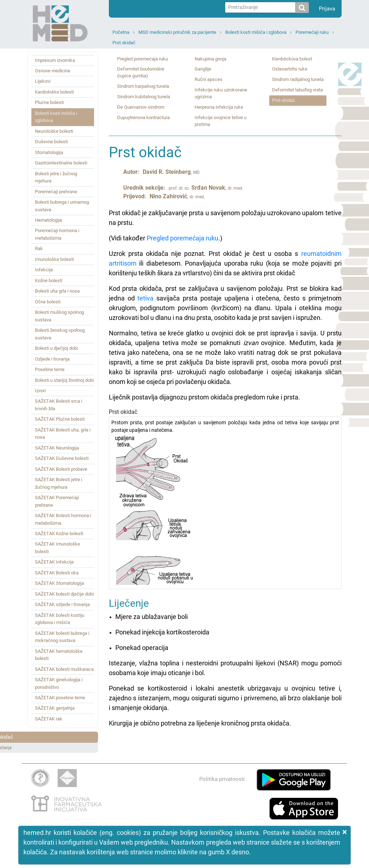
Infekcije (44, 270)
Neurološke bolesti (54, 131)
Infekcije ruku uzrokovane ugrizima (221, 93)
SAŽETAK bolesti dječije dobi (64, 594)
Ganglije (203, 69)
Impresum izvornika (55, 60)
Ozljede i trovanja (52, 359)
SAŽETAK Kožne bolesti (59, 534)
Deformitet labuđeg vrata (297, 90)
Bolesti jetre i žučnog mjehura (56, 177)
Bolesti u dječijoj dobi (56, 348)
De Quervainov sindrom (141, 107)
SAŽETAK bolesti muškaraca (64, 669)
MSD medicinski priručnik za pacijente (177, 32)
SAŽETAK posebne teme (60, 698)
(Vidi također (128, 238)
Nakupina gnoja (210, 59)
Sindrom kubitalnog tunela (144, 97)
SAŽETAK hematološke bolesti (59, 655)
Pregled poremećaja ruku (143, 59)
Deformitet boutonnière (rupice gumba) (141, 72)
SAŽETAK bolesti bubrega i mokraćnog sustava (62, 637)
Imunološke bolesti (54, 259)
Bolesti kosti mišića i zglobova (256, 32)
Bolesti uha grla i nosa (57, 291)
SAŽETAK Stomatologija (59, 583)
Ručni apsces (208, 79)
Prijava (327, 9)
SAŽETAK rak (49, 719)
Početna (121, 32)
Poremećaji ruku (312, 32)
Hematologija (48, 220)
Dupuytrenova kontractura (143, 117)
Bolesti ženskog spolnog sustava (60, 334)
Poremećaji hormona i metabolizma (57, 234)
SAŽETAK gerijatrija (55, 708)
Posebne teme (50, 369)
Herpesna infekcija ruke (219, 107)
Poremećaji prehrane (56, 192)
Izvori (40, 391)
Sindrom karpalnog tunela (143, 86)
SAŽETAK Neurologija (57, 448)
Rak (39, 248)
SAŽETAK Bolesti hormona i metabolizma (63, 519)
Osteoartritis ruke (290, 69)
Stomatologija (49, 152)
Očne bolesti (48, 302)
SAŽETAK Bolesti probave (61, 469)
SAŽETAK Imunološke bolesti (57, 548)
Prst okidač (124, 43)
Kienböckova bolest (292, 59)
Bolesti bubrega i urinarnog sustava (62, 206)
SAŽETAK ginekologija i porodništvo (59, 683)
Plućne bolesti (49, 102)
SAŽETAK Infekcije (54, 562)
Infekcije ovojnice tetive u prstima (221, 121)
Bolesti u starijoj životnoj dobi (64, 380)
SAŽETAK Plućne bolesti (60, 419)
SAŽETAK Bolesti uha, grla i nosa (63, 433)
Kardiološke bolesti (54, 92)
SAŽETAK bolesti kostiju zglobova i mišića (60, 619)
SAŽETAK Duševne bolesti (62, 458)
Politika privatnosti (222, 779)
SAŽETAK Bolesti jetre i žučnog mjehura (59, 483)
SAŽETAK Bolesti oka (57, 573)
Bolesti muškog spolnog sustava (59, 316)
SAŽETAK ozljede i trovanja (62, 604)
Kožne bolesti (49, 281)
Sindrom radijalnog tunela (298, 79)
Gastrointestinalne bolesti (61, 163)
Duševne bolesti (51, 142)
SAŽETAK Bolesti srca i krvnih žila (59, 405)
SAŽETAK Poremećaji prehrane (57, 501)
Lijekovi (43, 81)
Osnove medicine (53, 71)
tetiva (145, 298)
